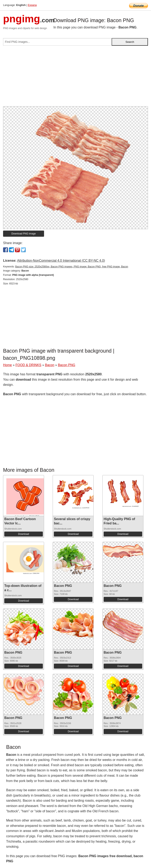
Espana (32, 5)
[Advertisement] (75, 78)
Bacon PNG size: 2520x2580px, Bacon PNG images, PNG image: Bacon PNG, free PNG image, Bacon (72, 267)
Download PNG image (24, 234)
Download (23, 534)
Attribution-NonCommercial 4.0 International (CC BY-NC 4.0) (61, 261)
